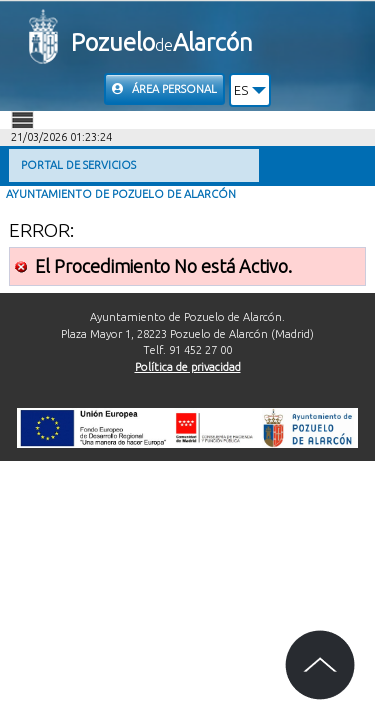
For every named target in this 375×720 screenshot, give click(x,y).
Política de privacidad (188, 367)
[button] (250, 90)
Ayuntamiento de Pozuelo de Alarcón (121, 194)
